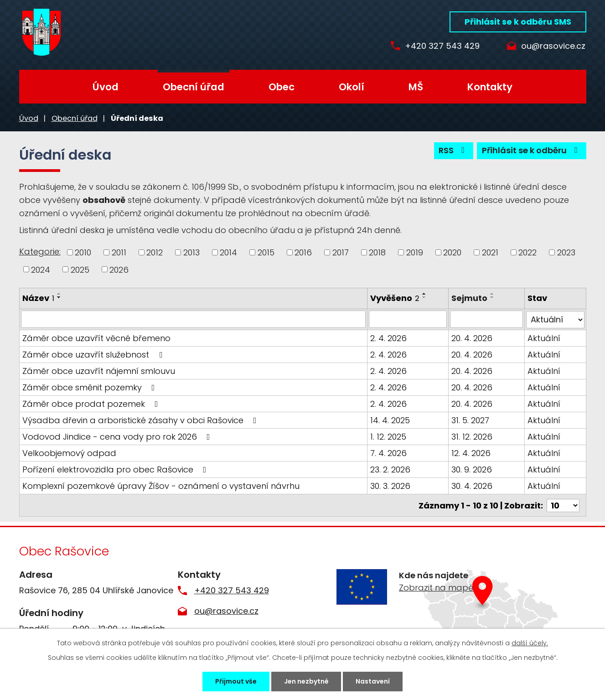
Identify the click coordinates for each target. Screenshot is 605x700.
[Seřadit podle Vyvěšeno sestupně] (424, 297)
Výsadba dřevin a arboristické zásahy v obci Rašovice (141, 420)
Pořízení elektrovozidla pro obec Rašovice (116, 469)
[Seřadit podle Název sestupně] (59, 297)
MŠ (416, 87)
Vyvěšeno (395, 298)
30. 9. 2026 (472, 469)
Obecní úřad (194, 87)
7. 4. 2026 (388, 453)
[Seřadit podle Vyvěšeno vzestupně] (424, 294)
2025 (80, 269)
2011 (119, 252)
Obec (282, 87)
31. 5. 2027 (470, 420)
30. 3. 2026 (390, 485)
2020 (452, 252)
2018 (377, 252)
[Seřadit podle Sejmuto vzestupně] (492, 294)
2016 (303, 252)
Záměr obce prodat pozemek (92, 403)
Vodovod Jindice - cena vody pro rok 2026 (118, 436)
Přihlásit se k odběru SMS (518, 22)
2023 (566, 252)
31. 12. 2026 (472, 436)
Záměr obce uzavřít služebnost (94, 354)
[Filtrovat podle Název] (194, 319)
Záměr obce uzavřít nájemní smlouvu (99, 371)
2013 (191, 252)
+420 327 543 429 (442, 46)
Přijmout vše (236, 681)
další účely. (530, 643)
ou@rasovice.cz (553, 46)
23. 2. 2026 (390, 469)
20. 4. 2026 (472, 338)
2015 (266, 252)
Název (38, 298)
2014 (228, 252)
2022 (527, 252)
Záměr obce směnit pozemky (90, 387)
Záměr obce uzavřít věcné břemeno (96, 338)
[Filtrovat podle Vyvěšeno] (408, 319)
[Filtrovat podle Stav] (555, 319)
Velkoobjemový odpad (69, 453)
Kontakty (490, 87)
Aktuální (544, 338)
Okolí (352, 87)
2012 (155, 252)
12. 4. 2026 (471, 453)
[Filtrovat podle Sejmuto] (486, 319)
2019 (415, 252)
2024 (41, 269)
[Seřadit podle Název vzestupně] (59, 294)
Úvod (106, 87)
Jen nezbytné (306, 681)
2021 (490, 252)
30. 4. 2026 (472, 485)
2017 (341, 252)
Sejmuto (469, 298)
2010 (83, 252)
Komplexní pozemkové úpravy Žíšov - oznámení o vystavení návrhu (161, 485)
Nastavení (373, 681)
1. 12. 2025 (388, 436)
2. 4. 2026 (388, 338)
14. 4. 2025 (390, 420)
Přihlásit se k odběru (532, 151)
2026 (119, 269)
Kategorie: (40, 251)
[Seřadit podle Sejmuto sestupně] (492, 297)
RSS (453, 151)
